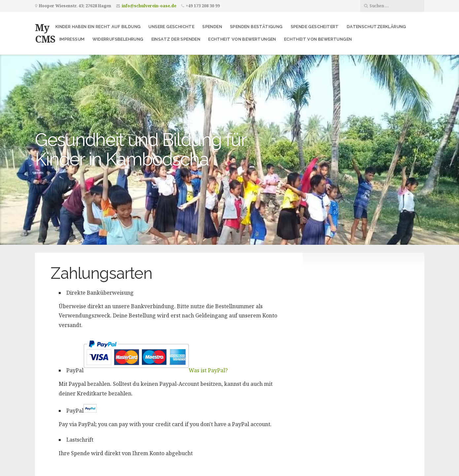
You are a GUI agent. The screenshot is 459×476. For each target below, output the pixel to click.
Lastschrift (80, 440)
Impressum (72, 39)
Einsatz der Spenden (176, 39)
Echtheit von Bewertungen (242, 39)
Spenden (212, 27)
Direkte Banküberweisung (100, 293)
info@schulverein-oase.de (149, 6)
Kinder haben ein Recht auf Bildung (98, 27)
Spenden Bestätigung (256, 27)
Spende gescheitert (315, 27)
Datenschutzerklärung (377, 27)
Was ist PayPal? (208, 370)
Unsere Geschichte (171, 27)
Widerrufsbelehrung (118, 39)
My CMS (45, 33)
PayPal (147, 370)
